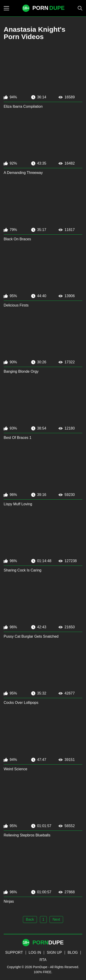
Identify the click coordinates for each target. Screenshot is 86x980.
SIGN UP (54, 952)
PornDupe (40, 967)
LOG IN (35, 952)
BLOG (73, 952)
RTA (43, 960)
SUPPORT (14, 952)
